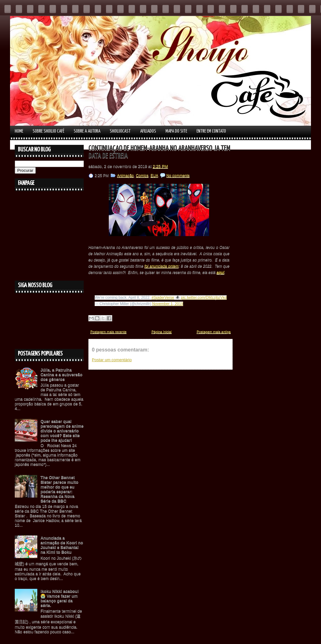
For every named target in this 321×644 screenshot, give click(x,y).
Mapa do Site (176, 131)
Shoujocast (120, 131)
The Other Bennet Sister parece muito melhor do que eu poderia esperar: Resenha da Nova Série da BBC (59, 489)
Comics (142, 176)
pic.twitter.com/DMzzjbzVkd (204, 298)
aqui (221, 272)
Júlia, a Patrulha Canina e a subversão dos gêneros (61, 375)
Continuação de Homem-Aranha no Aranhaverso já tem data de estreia (159, 152)
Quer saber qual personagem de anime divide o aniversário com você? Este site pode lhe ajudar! (62, 431)
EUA (154, 176)
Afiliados (148, 131)
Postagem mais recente (108, 332)
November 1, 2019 (168, 304)
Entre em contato (211, 131)
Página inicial (162, 332)
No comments (178, 176)
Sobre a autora (87, 131)
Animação (125, 176)
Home (19, 131)
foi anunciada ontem (162, 266)
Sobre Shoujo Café (48, 131)
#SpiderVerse (163, 298)
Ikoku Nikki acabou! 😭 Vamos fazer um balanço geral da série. (60, 598)
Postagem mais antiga (214, 332)
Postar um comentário (112, 360)
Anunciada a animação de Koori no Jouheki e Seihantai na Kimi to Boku (62, 545)
